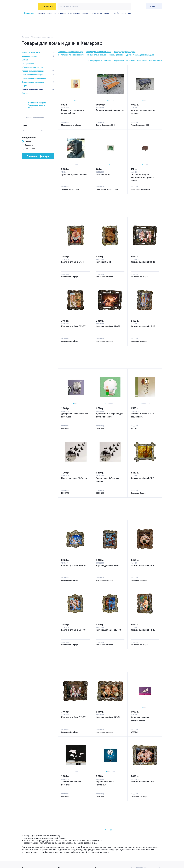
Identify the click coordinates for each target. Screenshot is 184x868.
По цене (108, 60)
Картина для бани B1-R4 (142, 782)
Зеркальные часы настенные (105, 783)
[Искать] (127, 6)
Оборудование (38, 64)
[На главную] (29, 6)
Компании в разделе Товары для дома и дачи (37, 105)
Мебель (38, 60)
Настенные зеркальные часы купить (142, 415)
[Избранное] (136, 6)
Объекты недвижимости (38, 67)
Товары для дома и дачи (92, 13)
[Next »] (123, 830)
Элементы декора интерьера (71, 52)
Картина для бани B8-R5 (142, 566)
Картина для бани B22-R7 (73, 326)
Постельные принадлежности (71, 55)
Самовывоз (30, 149)
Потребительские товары (122, 13)
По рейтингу (119, 60)
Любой (28, 141)
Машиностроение (38, 56)
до (42, 130)
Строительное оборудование (38, 78)
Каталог (42, 13)
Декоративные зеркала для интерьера (75, 415)
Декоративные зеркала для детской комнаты (110, 415)
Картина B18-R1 (103, 262)
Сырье (107, 13)
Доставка (29, 145)
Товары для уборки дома (125, 52)
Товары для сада (116, 55)
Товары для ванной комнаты (99, 52)
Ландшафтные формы (96, 55)
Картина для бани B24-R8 (108, 326)
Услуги (38, 93)
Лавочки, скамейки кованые (110, 110)
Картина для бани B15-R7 (73, 717)
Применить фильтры (38, 156)
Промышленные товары (38, 75)
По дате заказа (156, 60)
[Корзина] (142, 6)
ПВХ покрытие (103, 175)
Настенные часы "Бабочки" (74, 478)
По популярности (95, 60)
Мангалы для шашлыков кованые (143, 112)
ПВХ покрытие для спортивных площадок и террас (142, 178)
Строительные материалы (69, 13)
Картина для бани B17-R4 (73, 262)
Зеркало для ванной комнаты (71, 783)
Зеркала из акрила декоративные (140, 719)
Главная (25, 37)
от (24, 130)
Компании (51, 13)
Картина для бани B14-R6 (143, 630)
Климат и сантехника (38, 52)
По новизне (142, 60)
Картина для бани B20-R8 (143, 262)
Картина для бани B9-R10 (73, 630)
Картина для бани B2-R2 (142, 478)
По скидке (131, 60)
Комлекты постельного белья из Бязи (73, 112)
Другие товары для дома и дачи (140, 55)
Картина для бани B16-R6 (108, 717)
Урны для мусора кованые (74, 175)
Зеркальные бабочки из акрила (108, 480)
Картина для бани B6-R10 (73, 566)
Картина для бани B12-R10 (109, 630)
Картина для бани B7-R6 (108, 566)
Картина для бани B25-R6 (143, 326)
